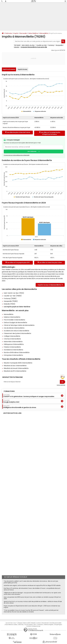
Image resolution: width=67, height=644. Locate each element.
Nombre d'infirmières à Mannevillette (17, 352)
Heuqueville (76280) (11, 301)
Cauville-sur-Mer (41, 45)
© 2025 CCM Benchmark (34, 626)
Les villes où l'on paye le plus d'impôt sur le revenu (50, 133)
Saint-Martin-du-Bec (28, 45)
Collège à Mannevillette (12, 336)
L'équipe (20, 623)
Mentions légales (49, 625)
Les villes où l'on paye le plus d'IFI (18, 262)
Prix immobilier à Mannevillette (14, 320)
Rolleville (16, 47)
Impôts (16, 33)
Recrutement (45, 623)
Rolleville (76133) (9, 304)
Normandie (23, 33)
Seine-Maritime (33, 33)
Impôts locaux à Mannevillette (50, 285)
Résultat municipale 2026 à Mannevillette (18, 363)
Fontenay (51, 45)
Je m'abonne (32, 151)
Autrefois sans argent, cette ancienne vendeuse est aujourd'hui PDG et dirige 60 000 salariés (32, 585)
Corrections (40, 625)
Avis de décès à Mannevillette (14, 328)
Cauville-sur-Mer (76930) (13, 296)
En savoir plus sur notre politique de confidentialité (17, 155)
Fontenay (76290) (10, 298)
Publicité (33, 623)
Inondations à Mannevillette (13, 350)
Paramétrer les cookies (11, 625)
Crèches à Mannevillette (12, 339)
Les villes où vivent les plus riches (50, 262)
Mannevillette (44, 33)
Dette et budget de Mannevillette (15, 322)
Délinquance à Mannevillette (14, 344)
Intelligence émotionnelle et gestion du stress (20, 407)
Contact (39, 623)
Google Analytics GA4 (11, 401)
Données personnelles (56, 623)
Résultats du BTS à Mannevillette (15, 371)
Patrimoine (9, 33)
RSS (35, 625)
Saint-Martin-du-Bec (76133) (14, 293)
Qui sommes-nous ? (11, 623)
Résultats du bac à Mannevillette (15, 366)
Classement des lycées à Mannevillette (17, 333)
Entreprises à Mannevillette (13, 355)
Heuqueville (59, 45)
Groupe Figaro (58, 625)
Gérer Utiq (21, 625)
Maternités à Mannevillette (13, 342)
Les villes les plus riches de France (18, 132)
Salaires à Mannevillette (12, 317)
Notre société (26, 623)
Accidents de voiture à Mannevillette (16, 331)
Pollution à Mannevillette (12, 347)
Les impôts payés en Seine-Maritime (17, 307)
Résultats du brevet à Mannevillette (16, 368)
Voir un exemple (61, 385)
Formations (9, 391)
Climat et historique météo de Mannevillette (19, 325)
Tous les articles (29, 625)
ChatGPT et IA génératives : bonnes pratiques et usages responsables (29, 396)
